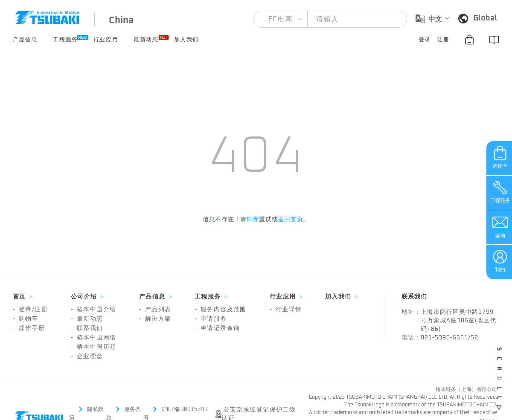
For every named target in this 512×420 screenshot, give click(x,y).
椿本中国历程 (93, 347)
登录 (425, 40)
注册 (444, 40)
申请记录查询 (217, 328)
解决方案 (155, 319)
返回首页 (290, 220)
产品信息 (25, 40)
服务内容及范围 (221, 310)
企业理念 (87, 356)
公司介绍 (84, 297)
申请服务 (211, 319)
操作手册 (29, 328)
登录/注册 (30, 310)
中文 (435, 19)
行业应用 (106, 40)
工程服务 (65, 39)
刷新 (253, 220)
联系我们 (87, 328)
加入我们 (186, 40)
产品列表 (155, 310)
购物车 (26, 319)
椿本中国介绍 (93, 310)
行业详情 (286, 310)
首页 (19, 297)
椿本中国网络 (93, 338)
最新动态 (146, 39)
